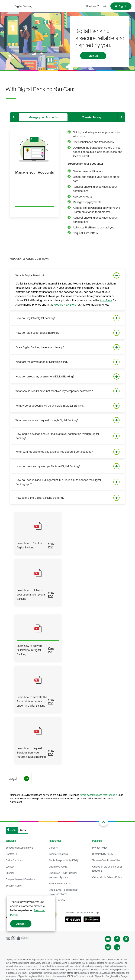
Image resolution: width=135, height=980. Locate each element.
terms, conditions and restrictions (97, 795)
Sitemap (10, 873)
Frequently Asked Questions (20, 879)
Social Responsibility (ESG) (63, 860)
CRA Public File (57, 900)
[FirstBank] (23, 6)
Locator (10, 867)
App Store (106, 300)
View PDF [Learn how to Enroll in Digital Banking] (51, 545)
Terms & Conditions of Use (106, 860)
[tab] (43, 117)
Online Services (14, 860)
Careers (53, 848)
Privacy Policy (100, 848)
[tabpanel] (67, 443)
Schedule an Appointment (19, 848)
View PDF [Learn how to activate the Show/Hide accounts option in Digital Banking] (51, 701)
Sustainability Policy (103, 854)
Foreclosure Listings (60, 883)
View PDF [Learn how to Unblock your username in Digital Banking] (51, 594)
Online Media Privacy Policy (107, 877)
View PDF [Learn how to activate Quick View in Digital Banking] (51, 650)
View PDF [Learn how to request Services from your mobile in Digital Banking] (51, 752)
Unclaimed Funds (58, 867)
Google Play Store (65, 305)
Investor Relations (58, 854)
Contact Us (12, 854)
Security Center (14, 886)
